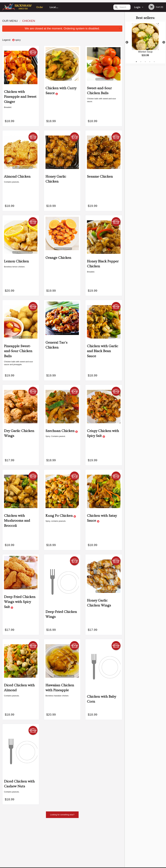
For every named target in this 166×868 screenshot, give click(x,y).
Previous (127, 42)
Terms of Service (88, 866)
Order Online (40, 9)
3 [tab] (145, 62)
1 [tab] (136, 62)
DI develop (88, 858)
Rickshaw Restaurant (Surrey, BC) (33, 830)
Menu (75, 834)
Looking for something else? (62, 815)
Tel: (132, 842)
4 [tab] (150, 62)
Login (137, 7)
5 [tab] (154, 62)
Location (55, 7)
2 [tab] (141, 62)
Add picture (33, 52)
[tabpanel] (145, 42)
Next (164, 42)
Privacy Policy (72, 866)
